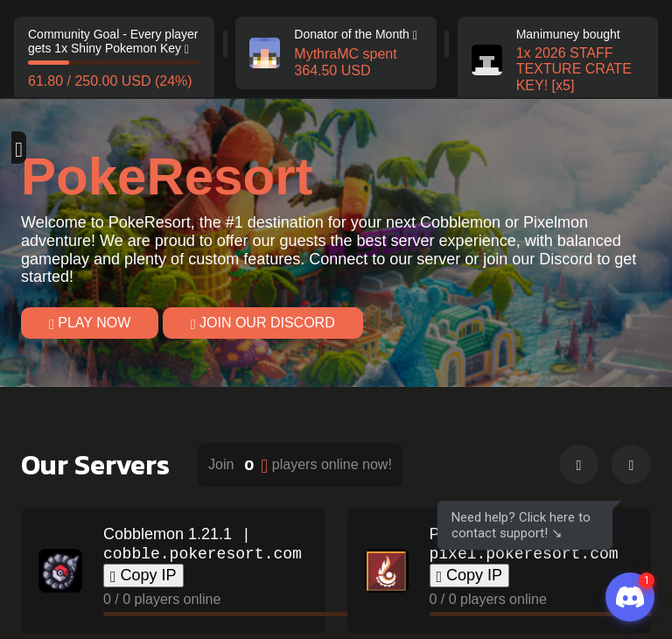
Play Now (90, 322)
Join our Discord (263, 322)
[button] (579, 464)
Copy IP (143, 575)
